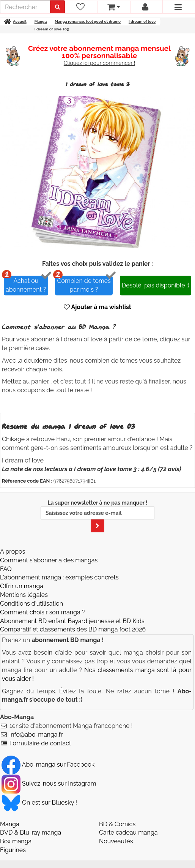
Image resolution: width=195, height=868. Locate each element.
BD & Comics (117, 817)
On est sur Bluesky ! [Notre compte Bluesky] (39, 795)
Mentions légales (24, 588)
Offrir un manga (22, 579)
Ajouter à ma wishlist (97, 300)
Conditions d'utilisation (31, 596)
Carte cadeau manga (128, 825)
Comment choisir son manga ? (42, 605)
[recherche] (26, 7)
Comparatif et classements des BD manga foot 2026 (73, 622)
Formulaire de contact (40, 736)
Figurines (13, 843)
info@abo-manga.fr (36, 727)
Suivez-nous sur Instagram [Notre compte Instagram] (49, 776)
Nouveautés (116, 834)
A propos (13, 544)
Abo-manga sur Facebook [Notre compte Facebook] (48, 757)
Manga (10, 817)
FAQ (6, 561)
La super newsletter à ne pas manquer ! (97, 508)
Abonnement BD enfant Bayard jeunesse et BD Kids (72, 613)
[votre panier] (114, 7)
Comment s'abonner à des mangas (49, 553)
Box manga (16, 834)
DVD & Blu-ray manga (31, 825)
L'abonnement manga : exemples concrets (59, 570)
